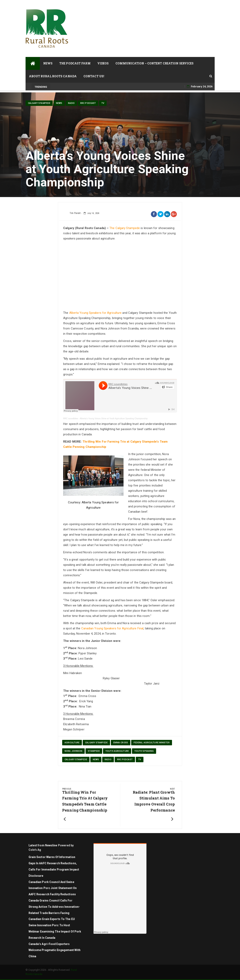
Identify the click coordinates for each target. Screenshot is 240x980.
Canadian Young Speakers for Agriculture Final (112, 628)
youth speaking (144, 751)
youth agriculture (117, 751)
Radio (71, 103)
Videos (103, 63)
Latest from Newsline (43, 845)
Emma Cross (121, 743)
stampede (94, 751)
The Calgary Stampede (125, 228)
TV (103, 103)
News (48, 63)
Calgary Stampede (39, 103)
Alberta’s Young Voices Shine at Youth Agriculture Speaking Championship (114, 419)
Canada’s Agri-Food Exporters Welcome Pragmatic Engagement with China (55, 950)
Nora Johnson (73, 751)
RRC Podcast (88, 103)
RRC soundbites (71, 419)
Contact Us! (94, 76)
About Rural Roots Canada (53, 76)
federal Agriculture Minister (152, 743)
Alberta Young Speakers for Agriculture (95, 313)
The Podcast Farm (75, 63)
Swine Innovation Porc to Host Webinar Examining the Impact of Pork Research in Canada (55, 931)
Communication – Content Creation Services (155, 63)
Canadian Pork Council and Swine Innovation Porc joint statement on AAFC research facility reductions (53, 888)
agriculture (72, 743)
